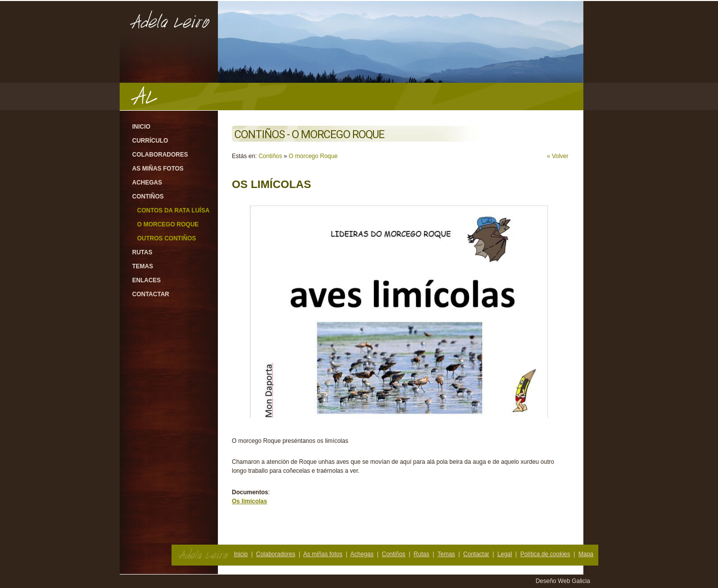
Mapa (586, 554)
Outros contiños (167, 238)
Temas (143, 266)
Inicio (141, 127)
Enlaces (146, 280)
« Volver (558, 156)
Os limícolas (250, 501)
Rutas (142, 252)
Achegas (147, 183)
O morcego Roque (168, 224)
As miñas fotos (158, 169)
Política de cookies (545, 554)
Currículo (150, 141)
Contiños (148, 196)
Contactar (151, 294)
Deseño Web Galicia (564, 581)
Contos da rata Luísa (173, 210)
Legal (505, 554)
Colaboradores (160, 155)
